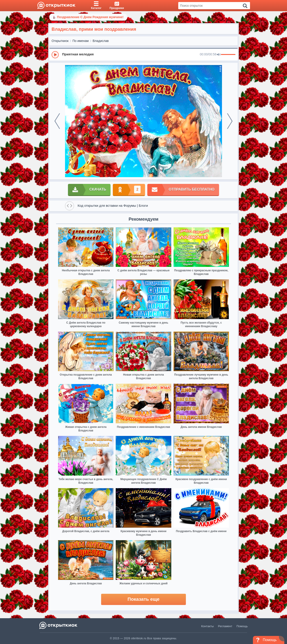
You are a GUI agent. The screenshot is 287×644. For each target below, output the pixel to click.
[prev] (57, 121)
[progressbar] (228, 55)
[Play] (55, 55)
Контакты (207, 626)
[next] (230, 121)
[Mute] (219, 55)
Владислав (101, 41)
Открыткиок (60, 41)
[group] (143, 54)
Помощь (242, 626)
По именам (80, 41)
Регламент (225, 626)
